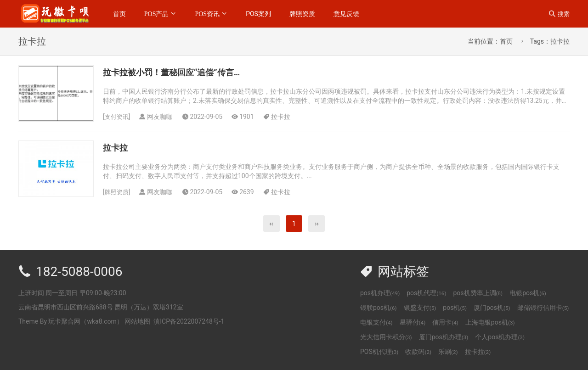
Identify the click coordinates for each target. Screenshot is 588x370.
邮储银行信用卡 (543, 308)
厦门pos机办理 (444, 337)
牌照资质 (302, 14)
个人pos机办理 (500, 337)
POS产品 (157, 14)
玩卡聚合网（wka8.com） (85, 321)
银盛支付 (420, 308)
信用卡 (445, 322)
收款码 (418, 352)
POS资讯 (207, 14)
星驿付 (413, 322)
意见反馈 (346, 14)
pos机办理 (380, 293)
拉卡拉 (283, 117)
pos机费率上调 (478, 293)
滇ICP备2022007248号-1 (189, 321)
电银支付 (376, 322)
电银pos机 (528, 293)
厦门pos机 (492, 308)
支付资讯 (118, 117)
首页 (119, 14)
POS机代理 (379, 352)
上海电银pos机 (490, 322)
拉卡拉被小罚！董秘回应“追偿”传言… (183, 72)
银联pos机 (379, 308)
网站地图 (137, 321)
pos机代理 (426, 293)
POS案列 (258, 14)
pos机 (455, 308)
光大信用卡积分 (386, 337)
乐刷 (448, 352)
